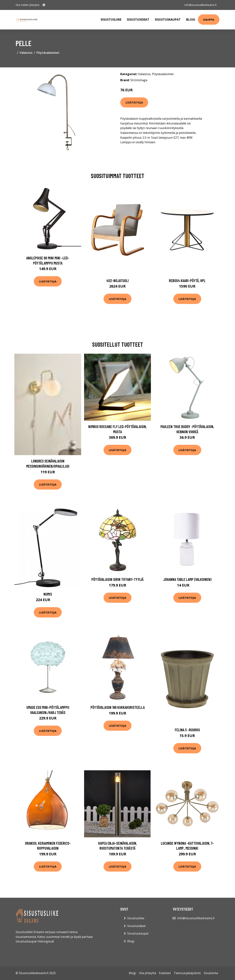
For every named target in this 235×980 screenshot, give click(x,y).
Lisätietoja (134, 102)
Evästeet (165, 973)
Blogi (191, 20)
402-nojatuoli (117, 280)
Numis (48, 594)
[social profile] (44, 5)
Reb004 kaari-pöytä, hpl (187, 280)
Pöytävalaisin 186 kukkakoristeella (118, 707)
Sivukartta (211, 973)
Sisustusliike (111, 20)
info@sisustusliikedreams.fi (200, 5)
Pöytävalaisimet (48, 53)
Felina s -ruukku (187, 730)
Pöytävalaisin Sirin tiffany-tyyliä (117, 579)
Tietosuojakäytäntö (187, 973)
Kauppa (209, 20)
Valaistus (26, 53)
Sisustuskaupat (168, 20)
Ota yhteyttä (148, 973)
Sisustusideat (138, 20)
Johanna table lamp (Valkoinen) (187, 579)
